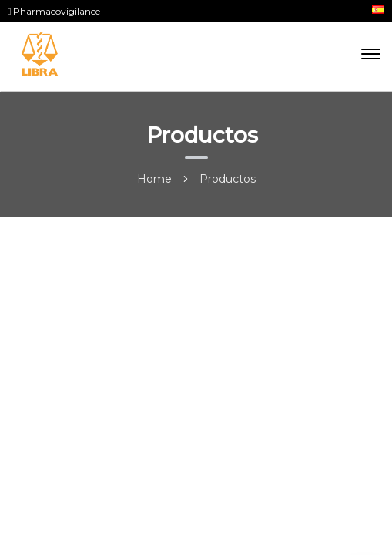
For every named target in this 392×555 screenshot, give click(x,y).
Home (154, 179)
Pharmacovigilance (54, 11)
